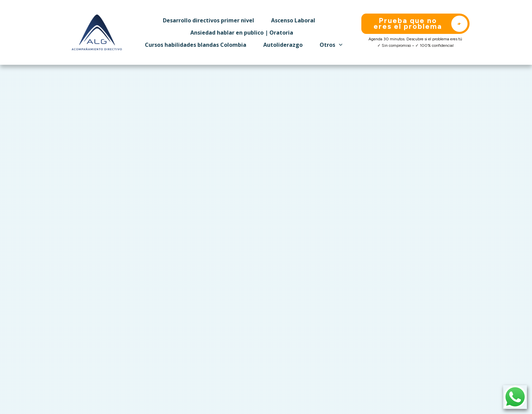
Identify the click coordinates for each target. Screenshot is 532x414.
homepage (207, 209)
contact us (241, 209)
